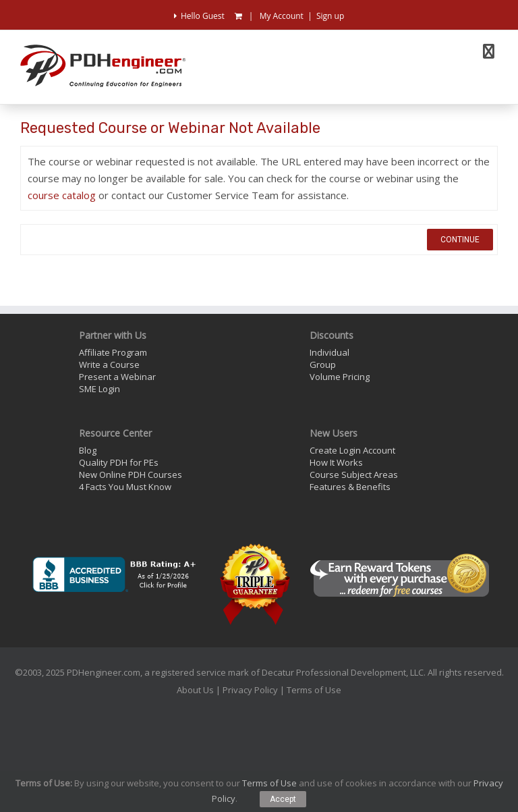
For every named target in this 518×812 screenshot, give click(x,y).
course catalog (62, 195)
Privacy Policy (250, 690)
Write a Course (109, 364)
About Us (195, 690)
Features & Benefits (350, 487)
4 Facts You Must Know (125, 487)
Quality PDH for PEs (119, 462)
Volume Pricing (340, 377)
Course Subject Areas (354, 475)
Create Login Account (352, 450)
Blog (88, 450)
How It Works (336, 462)
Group (323, 364)
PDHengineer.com (104, 672)
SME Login (99, 389)
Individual (329, 352)
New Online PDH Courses (131, 475)
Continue (460, 240)
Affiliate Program (113, 352)
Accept (283, 799)
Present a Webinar (117, 377)
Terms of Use (314, 690)
